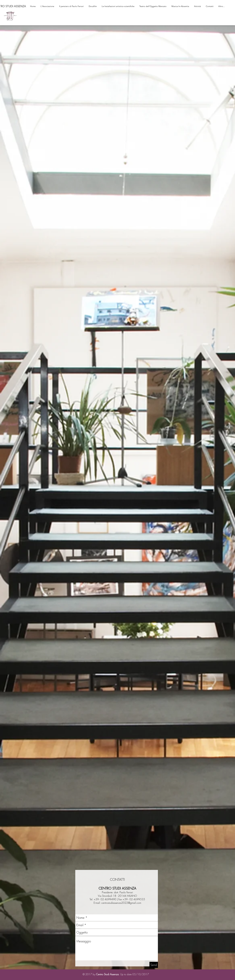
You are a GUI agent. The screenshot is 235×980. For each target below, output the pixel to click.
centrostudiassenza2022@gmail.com (121, 903)
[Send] (154, 965)
